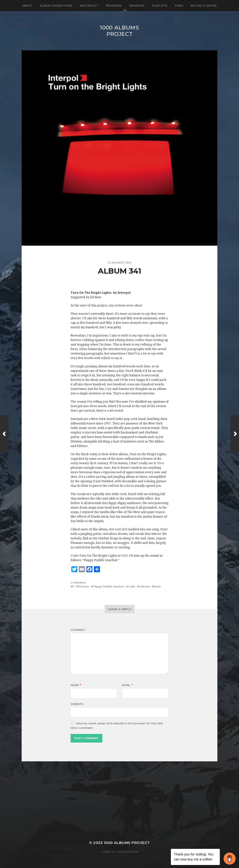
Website (77, 704)
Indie (132, 586)
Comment (78, 630)
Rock (157, 586)
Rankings (137, 6)
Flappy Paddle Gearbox (109, 586)
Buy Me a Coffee (204, 6)
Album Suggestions (56, 6)
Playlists (160, 6)
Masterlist (89, 6)
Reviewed (114, 6)
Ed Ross (83, 586)
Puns (179, 6)
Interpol (144, 586)
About (27, 6)
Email (127, 685)
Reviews (80, 583)
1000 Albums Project (119, 31)
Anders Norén (127, 852)
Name (76, 685)
